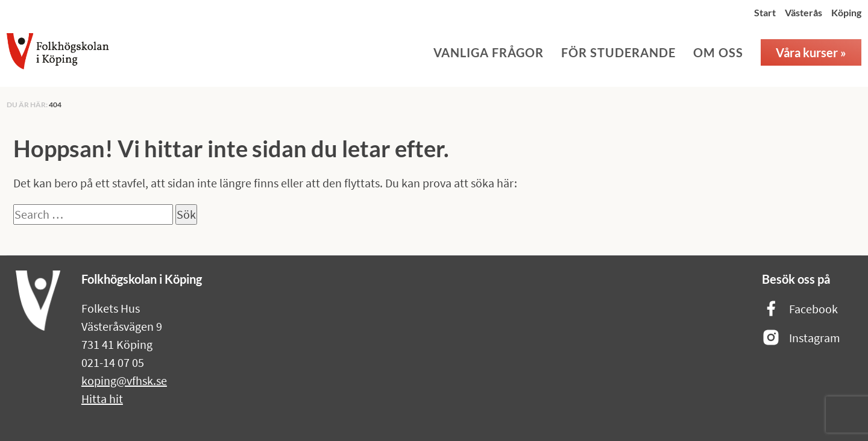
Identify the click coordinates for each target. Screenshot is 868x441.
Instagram (801, 338)
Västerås (804, 12)
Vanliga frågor (489, 52)
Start (765, 12)
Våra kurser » (811, 52)
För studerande (618, 52)
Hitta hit (102, 399)
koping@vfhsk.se (124, 380)
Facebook (800, 309)
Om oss (718, 52)
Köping (846, 12)
